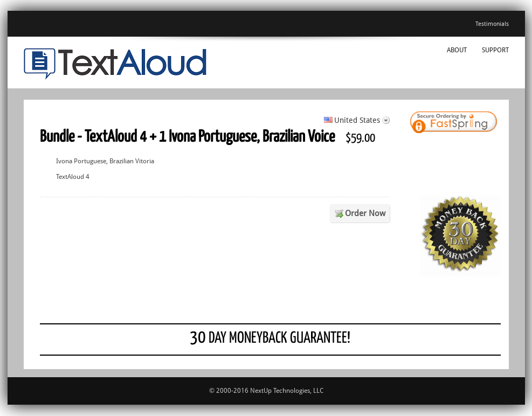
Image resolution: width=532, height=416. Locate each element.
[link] (471, 123)
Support (495, 50)
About (457, 50)
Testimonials (492, 24)
